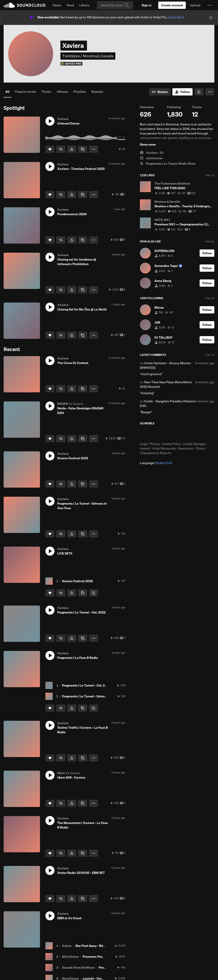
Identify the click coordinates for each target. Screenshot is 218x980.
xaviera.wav (151, 158)
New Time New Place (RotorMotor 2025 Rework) (166, 384)
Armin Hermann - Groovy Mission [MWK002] (165, 365)
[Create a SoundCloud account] (172, 5)
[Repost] (61, 149)
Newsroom (186, 448)
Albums (62, 92)
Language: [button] (156, 463)
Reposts (97, 92)
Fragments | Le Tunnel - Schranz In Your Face (94, 696)
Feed (70, 5)
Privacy (155, 444)
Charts (200, 448)
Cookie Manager (194, 444)
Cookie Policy (171, 444)
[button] (210, 5)
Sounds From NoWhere (78, 968)
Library (84, 5)
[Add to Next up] (94, 593)
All (7, 92)
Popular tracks (26, 92)
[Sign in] (147, 5)
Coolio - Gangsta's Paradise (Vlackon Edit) (167, 403)
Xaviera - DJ (152, 153)
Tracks (46, 92)
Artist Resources (164, 448)
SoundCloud (25, 5)
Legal (144, 444)
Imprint (145, 448)
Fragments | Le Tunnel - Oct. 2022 (86, 685)
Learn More (176, 17)
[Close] (211, 18)
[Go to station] (160, 92)
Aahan (67, 946)
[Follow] (182, 92)
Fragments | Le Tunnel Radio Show (168, 164)
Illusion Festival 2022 (77, 581)
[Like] (50, 149)
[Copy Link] (83, 149)
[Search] (115, 5)
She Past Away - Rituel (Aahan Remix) (103, 946)
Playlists (80, 92)
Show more (148, 144)
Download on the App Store (154, 433)
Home (57, 5)
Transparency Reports (156, 453)
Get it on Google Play (184, 433)
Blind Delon (70, 957)
